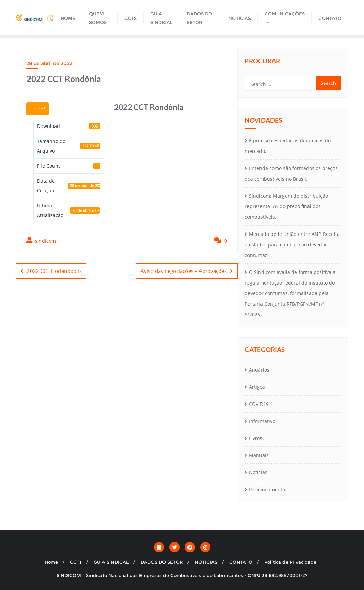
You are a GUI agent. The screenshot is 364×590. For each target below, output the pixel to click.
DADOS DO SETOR (162, 562)
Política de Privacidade (290, 562)
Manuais (259, 455)
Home (51, 562)
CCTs (76, 562)
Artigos (257, 387)
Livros (256, 438)
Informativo (262, 421)
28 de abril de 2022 (49, 63)
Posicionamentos (268, 489)
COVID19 (259, 404)
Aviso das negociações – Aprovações (184, 271)
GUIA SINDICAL (111, 562)
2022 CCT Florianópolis (54, 271)
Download (38, 108)
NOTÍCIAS (206, 562)
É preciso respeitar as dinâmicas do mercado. (288, 146)
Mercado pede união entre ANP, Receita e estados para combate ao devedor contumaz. (292, 245)
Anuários (259, 370)
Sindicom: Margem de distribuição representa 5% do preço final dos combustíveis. (286, 207)
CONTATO (241, 562)
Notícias (258, 472)
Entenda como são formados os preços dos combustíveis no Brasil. (291, 173)
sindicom (41, 240)
